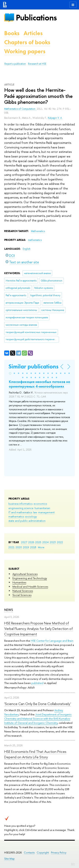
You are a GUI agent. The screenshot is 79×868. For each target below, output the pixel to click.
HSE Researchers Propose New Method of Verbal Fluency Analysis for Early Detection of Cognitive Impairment (39, 629)
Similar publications (33, 366)
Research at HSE (37, 64)
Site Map (9, 859)
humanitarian (42, 508)
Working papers (25, 51)
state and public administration (27, 521)
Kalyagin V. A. (55, 118)
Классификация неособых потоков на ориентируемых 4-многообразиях (39, 384)
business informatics (20, 504)
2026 (31, 542)
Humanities (19, 582)
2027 (24, 542)
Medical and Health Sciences (30, 587)
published (37, 683)
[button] (10, 373)
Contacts (29, 853)
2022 (60, 542)
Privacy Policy (59, 853)
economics (40, 504)
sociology (31, 516)
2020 (19, 547)
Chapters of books (27, 42)
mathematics (16, 516)
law (35, 512)
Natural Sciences (23, 591)
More (41, 547)
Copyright (43, 853)
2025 (38, 542)
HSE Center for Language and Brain (52, 641)
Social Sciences (22, 595)
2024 (46, 542)
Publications (36, 18)
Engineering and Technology (30, 578)
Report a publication (15, 64)
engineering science (21, 508)
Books (12, 33)
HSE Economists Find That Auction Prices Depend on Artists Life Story (35, 754)
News (9, 610)
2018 (33, 547)
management (46, 512)
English (27, 249)
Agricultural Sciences (25, 574)
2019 (26, 547)
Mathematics (38, 231)
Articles (33, 33)
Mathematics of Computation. (20, 109)
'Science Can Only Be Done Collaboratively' (38, 704)
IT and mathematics (20, 512)
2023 (53, 542)
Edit (73, 864)
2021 (11, 547)
